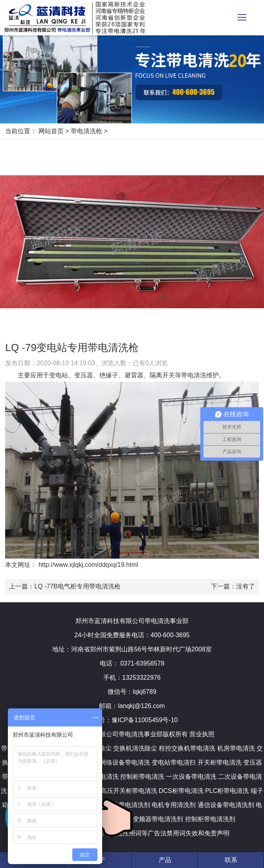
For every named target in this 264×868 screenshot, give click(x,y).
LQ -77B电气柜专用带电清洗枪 (77, 586)
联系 (231, 860)
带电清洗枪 (86, 131)
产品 (165, 860)
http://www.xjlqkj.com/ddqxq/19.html (87, 565)
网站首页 (51, 131)
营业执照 (202, 734)
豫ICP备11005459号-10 (145, 720)
